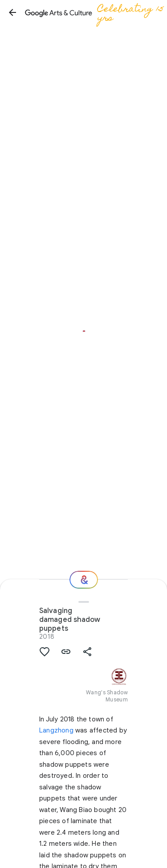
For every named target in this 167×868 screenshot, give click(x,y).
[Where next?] (84, 580)
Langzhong (56, 730)
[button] (12, 12)
